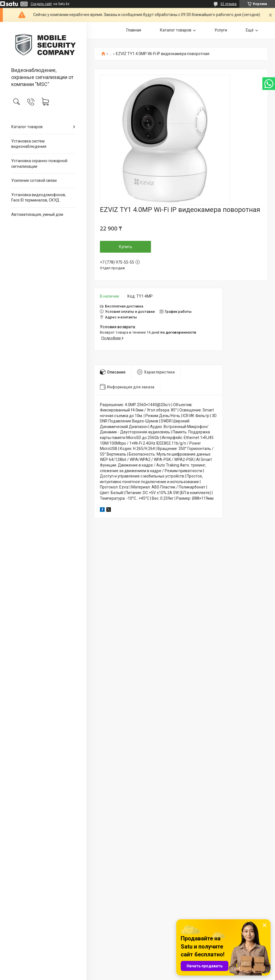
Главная (134, 30)
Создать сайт (41, 4)
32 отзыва (228, 4)
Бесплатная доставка (124, 306)
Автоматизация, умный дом (37, 214)
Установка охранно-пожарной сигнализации (39, 164)
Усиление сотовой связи (34, 180)
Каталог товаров (27, 127)
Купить (126, 247)
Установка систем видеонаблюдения (29, 144)
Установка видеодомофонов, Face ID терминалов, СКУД (39, 198)
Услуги (221, 30)
